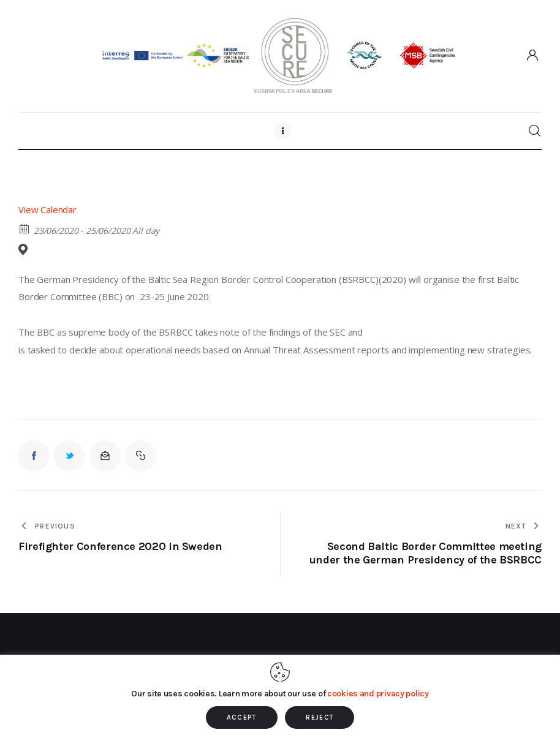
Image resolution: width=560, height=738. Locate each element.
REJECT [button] (320, 717)
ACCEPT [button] (242, 717)
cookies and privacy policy (378, 694)
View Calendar (47, 209)
